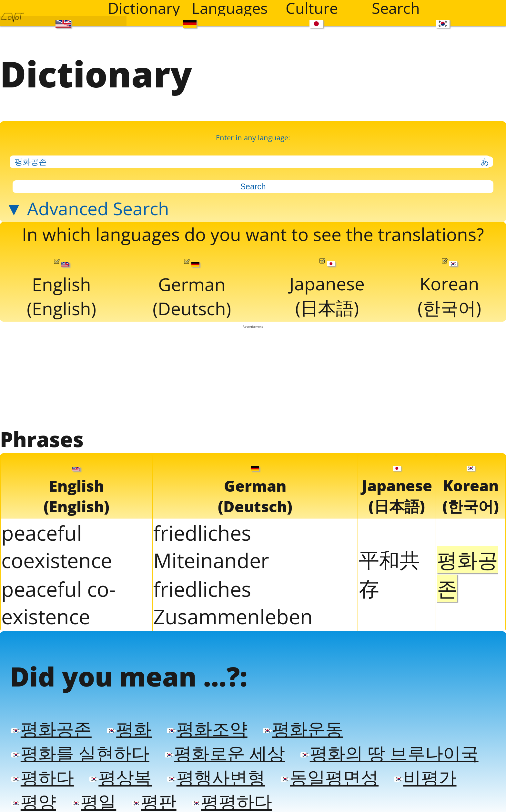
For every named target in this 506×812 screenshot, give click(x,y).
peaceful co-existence (58, 603)
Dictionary (144, 8)
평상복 (121, 777)
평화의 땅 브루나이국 (389, 753)
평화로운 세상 (225, 753)
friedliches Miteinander (211, 546)
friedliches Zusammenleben (233, 603)
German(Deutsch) (192, 290)
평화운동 (303, 729)
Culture (312, 8)
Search (396, 8)
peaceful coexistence (57, 546)
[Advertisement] (253, 377)
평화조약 (207, 729)
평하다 (42, 777)
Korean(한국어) (449, 289)
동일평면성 (330, 777)
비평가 (425, 777)
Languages (230, 8)
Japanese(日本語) (327, 289)
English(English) (61, 290)
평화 (129, 729)
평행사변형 (216, 777)
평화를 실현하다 (80, 753)
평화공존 (51, 729)
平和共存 (389, 574)
